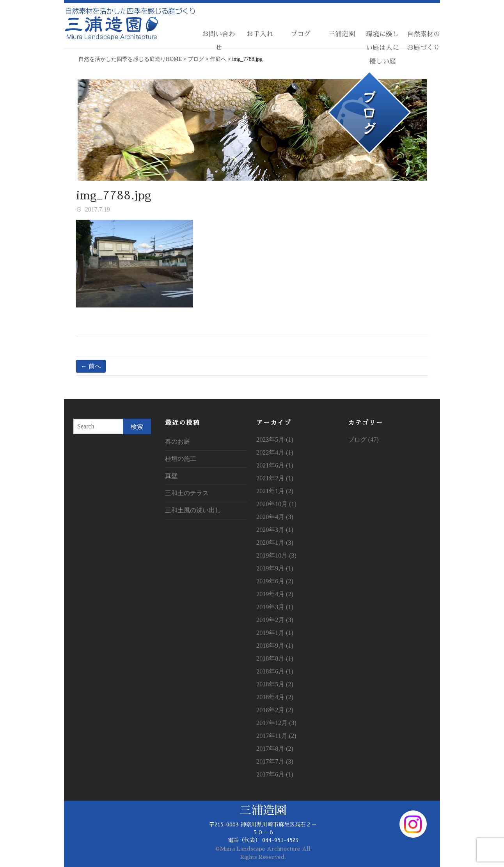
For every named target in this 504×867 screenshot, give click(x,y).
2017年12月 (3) (276, 723)
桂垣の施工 (181, 459)
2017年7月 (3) (275, 761)
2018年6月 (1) (275, 671)
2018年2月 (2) (275, 710)
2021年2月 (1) (275, 478)
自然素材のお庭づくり (423, 41)
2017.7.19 (97, 209)
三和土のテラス (187, 493)
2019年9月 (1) (275, 568)
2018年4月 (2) (275, 697)
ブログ (301, 34)
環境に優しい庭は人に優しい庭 (382, 48)
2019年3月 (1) (275, 607)
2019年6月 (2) (275, 581)
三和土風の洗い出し (193, 510)
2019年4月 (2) (275, 594)
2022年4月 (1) (275, 452)
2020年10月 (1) (276, 504)
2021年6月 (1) (275, 465)
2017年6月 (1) (275, 774)
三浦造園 (342, 34)
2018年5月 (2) (275, 684)
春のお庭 (177, 441)
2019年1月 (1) (275, 633)
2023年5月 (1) (275, 440)
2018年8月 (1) (275, 658)
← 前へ (91, 366)
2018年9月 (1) (275, 646)
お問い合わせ (219, 41)
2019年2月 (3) (275, 620)
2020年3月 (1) (275, 530)
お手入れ (260, 34)
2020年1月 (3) (275, 543)
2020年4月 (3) (275, 517)
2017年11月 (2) (276, 736)
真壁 (171, 476)
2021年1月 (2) (275, 491)
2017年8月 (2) (275, 749)
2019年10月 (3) (276, 555)
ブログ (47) (363, 440)
